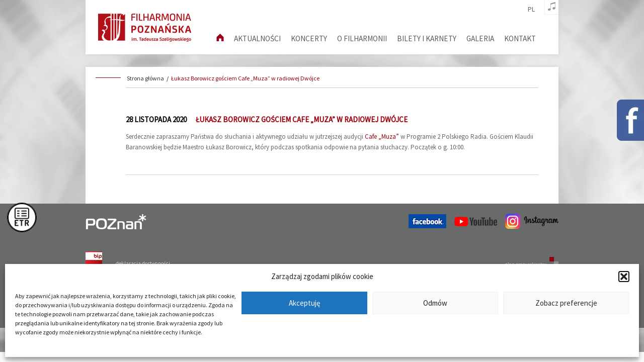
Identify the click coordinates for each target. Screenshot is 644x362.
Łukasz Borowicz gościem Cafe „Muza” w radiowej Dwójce (245, 78)
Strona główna (145, 78)
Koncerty (309, 38)
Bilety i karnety (427, 38)
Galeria (480, 38)
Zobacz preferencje (566, 303)
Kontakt (520, 38)
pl (531, 10)
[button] (624, 277)
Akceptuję (304, 303)
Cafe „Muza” (382, 137)
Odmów (435, 303)
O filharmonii (362, 38)
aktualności (257, 38)
